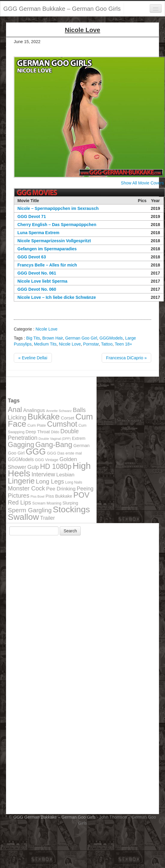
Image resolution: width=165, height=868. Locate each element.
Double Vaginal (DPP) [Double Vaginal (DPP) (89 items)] (55, 439)
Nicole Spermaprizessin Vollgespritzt (54, 241)
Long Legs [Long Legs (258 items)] (50, 481)
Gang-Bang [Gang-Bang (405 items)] (54, 444)
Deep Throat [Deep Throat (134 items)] (38, 432)
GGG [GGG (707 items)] (36, 452)
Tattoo (107, 344)
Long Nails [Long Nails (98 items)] (74, 482)
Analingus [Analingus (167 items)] (34, 410)
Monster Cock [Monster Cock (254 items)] (26, 488)
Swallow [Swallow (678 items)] (23, 517)
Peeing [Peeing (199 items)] (85, 489)
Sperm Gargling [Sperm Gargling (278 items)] (30, 510)
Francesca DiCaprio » (126, 358)
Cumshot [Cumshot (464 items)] (62, 424)
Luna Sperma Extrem (38, 233)
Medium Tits (45, 344)
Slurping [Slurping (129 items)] (70, 503)
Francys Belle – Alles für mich (47, 265)
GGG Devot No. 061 (37, 273)
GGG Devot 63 (32, 257)
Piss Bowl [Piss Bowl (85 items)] (37, 496)
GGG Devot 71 (32, 216)
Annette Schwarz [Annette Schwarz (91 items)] (59, 411)
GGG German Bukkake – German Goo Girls (62, 9)
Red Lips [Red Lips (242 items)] (19, 502)
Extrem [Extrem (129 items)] (79, 438)
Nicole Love (46, 329)
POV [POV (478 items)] (81, 495)
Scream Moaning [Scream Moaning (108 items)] (47, 503)
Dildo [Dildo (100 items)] (55, 432)
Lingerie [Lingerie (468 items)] (21, 481)
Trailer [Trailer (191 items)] (48, 518)
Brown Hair (52, 338)
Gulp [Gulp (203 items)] (33, 467)
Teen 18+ (123, 344)
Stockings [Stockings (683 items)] (71, 509)
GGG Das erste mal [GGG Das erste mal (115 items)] (64, 453)
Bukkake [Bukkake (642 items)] (44, 417)
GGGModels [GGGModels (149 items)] (21, 459)
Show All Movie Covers (142, 183)
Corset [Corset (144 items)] (68, 418)
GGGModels (111, 338)
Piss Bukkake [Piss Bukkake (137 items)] (59, 496)
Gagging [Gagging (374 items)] (21, 445)
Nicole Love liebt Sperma (42, 281)
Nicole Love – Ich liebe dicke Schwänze (57, 297)
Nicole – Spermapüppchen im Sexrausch (58, 208)
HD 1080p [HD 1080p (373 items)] (56, 466)
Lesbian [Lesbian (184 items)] (66, 475)
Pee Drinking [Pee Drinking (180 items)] (61, 489)
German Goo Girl (81, 338)
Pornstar (91, 344)
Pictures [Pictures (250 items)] (19, 496)
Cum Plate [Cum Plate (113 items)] (37, 425)
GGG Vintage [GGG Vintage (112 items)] (46, 460)
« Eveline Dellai (33, 358)
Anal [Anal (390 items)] (15, 410)
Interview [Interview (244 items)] (43, 474)
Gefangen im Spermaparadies (47, 249)
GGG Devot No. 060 (37, 289)
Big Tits (33, 338)
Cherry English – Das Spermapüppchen (57, 225)
